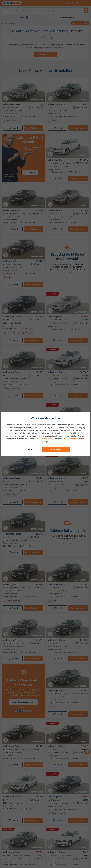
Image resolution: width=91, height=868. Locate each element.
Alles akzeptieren (56, 449)
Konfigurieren (32, 449)
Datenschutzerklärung (45, 439)
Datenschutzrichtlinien (72, 439)
